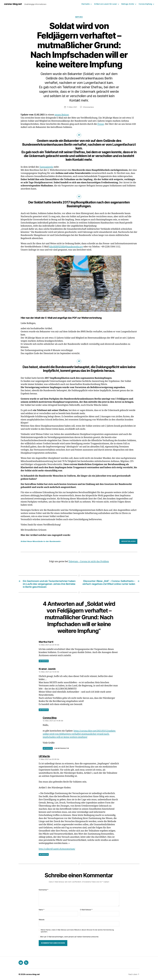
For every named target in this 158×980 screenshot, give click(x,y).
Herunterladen (128, 541)
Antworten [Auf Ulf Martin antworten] (44, 854)
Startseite (85, 4)
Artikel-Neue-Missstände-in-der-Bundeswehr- (41, 541)
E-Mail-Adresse (86, 910)
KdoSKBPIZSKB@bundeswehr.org (66, 247)
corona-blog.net (13, 4)
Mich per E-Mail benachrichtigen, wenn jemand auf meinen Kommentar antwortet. (69, 937)
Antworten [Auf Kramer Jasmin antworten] (44, 710)
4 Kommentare (88, 107)
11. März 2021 (72, 107)
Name (41, 910)
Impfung (79, 17)
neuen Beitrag (62, 115)
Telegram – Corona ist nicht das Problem (89, 562)
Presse (101, 124)
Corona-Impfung (145, 4)
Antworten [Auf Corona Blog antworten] (48, 748)
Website (42, 920)
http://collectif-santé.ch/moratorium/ (57, 849)
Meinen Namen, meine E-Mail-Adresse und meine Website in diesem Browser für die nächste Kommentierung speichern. (77, 931)
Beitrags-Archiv (128, 4)
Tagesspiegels (46, 167)
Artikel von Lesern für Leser (106, 4)
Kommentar (43, 890)
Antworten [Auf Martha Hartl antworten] (44, 661)
